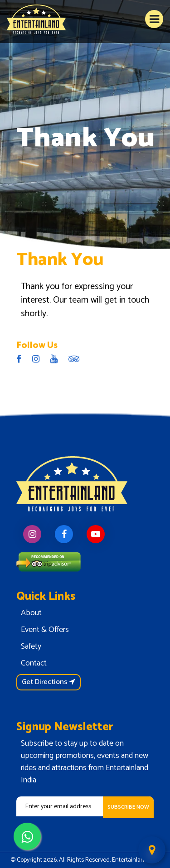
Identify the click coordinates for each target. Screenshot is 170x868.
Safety (31, 646)
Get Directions (49, 682)
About (31, 613)
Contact (34, 663)
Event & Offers (45, 630)
